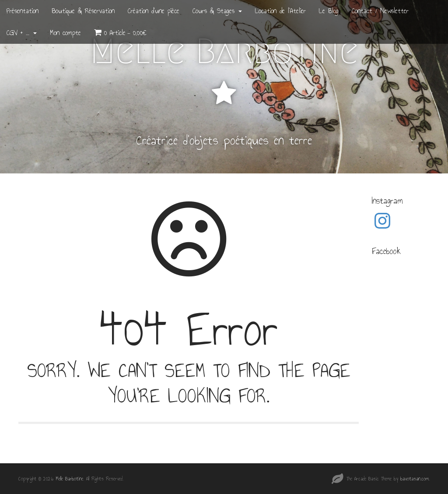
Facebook (386, 251)
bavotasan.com (415, 479)
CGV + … (22, 33)
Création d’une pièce (154, 11)
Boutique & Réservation (83, 11)
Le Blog (329, 11)
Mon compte (65, 33)
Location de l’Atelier (280, 11)
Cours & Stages (217, 11)
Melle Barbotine (224, 51)
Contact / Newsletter (380, 11)
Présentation (23, 11)
